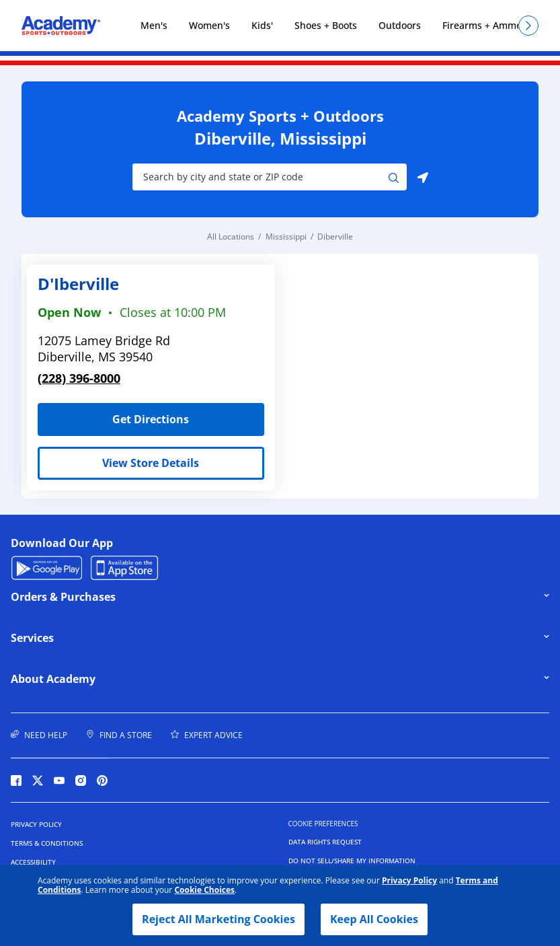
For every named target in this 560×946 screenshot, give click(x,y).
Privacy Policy (409, 880)
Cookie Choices (204, 890)
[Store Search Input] (261, 177)
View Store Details (151, 463)
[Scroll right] (528, 26)
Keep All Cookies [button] (374, 919)
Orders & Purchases (104, 597)
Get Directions (113, 415)
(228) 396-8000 (79, 378)
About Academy (104, 679)
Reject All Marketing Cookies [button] (218, 919)
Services (104, 638)
